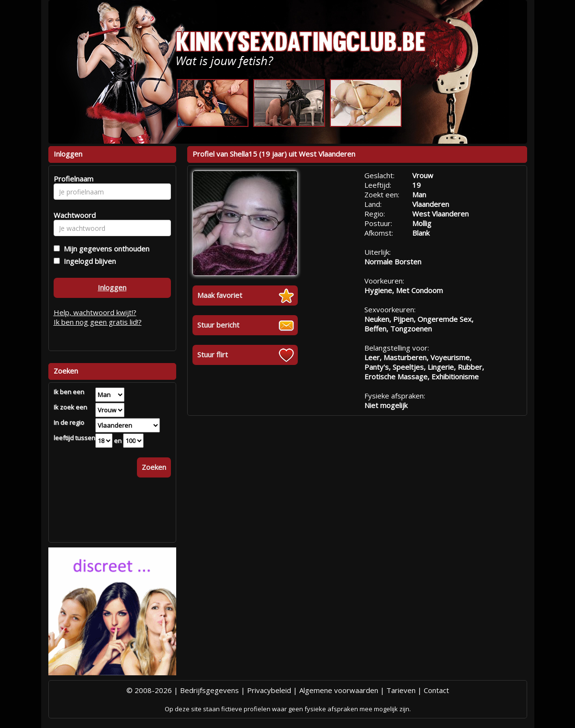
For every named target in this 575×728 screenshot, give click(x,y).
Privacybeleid (269, 690)
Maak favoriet (220, 295)
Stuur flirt (213, 354)
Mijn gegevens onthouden (105, 249)
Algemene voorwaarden (339, 690)
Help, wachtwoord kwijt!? (95, 312)
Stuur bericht (218, 325)
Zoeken (154, 467)
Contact (436, 690)
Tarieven (401, 690)
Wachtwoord (72, 215)
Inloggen (112, 287)
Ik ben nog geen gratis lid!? (98, 322)
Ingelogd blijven (88, 261)
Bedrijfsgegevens (209, 690)
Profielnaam (72, 179)
